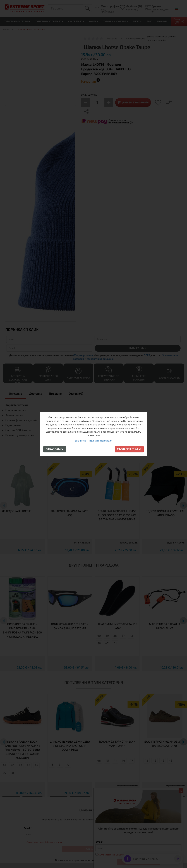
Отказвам (55, 449)
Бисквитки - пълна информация (93, 441)
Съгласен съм (129, 449)
